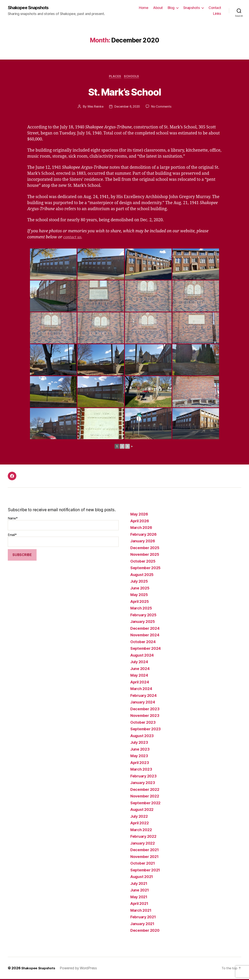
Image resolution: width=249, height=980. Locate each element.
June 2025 (141, 589)
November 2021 (146, 857)
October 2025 (144, 562)
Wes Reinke (94, 107)
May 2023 (140, 757)
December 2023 (146, 710)
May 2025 (140, 596)
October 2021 (144, 864)
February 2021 (144, 918)
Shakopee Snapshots (30, 8)
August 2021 (143, 878)
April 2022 (141, 824)
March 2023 (142, 770)
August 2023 (143, 737)
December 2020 (146, 931)
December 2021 (146, 851)
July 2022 (140, 817)
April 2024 (141, 683)
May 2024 (140, 676)
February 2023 (145, 777)
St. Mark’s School (125, 92)
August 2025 (143, 576)
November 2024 (146, 636)
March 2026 (142, 528)
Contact (215, 8)
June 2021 (141, 891)
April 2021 (140, 904)
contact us (73, 238)
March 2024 (142, 690)
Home (144, 8)
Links (217, 14)
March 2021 (142, 911)
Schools (133, 77)
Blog (171, 8)
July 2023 (140, 743)
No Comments (163, 107)
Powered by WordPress (80, 969)
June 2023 (141, 750)
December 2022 (146, 790)
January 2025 (144, 622)
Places (115, 77)
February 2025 (145, 616)
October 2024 (144, 643)
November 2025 (146, 555)
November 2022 (146, 797)
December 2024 (146, 629)
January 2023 (144, 784)
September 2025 (147, 569)
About (158, 8)
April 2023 (141, 764)
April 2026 (141, 522)
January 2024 (144, 703)
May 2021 (140, 898)
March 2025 (142, 609)
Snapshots (192, 8)
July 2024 (140, 663)
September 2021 (147, 871)
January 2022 (144, 844)
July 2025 (140, 582)
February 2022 (145, 837)
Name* (63, 524)
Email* (63, 541)
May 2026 (140, 515)
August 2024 (143, 656)
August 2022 (143, 810)
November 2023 (146, 716)
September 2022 (147, 804)
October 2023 (144, 723)
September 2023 (147, 730)
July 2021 (140, 884)
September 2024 (147, 649)
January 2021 (144, 925)
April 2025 (141, 602)
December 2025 (146, 549)
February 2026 (145, 535)
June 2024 (141, 670)
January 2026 (144, 542)
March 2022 (142, 831)
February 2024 (145, 696)
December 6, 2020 (127, 107)
